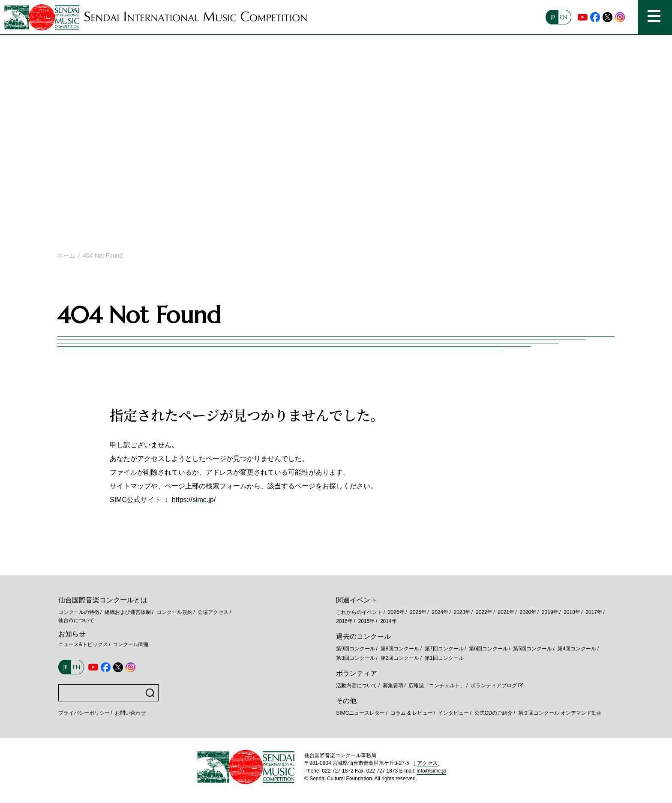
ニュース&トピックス (83, 644)
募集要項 (393, 686)
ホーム (66, 256)
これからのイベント (359, 612)
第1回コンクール (444, 658)
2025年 (418, 612)
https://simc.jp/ (194, 500)
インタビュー (453, 713)
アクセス (427, 763)
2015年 (367, 621)
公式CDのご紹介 (493, 713)
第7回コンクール (444, 649)
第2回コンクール (400, 658)
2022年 (484, 612)
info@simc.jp (431, 771)
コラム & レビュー (412, 713)
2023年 (462, 612)
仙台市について (76, 620)
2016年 (344, 621)
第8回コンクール (400, 649)
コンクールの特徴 (79, 612)
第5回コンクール (532, 649)
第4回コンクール (577, 649)
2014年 (388, 621)
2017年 (594, 612)
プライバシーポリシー (84, 713)
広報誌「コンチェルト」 (437, 686)
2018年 (572, 612)
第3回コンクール (355, 658)
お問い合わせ (130, 713)
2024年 (440, 612)
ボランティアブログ (494, 686)
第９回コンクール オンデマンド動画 (560, 713)
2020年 (528, 612)
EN (564, 17)
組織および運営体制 (128, 612)
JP (553, 17)
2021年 (506, 612)
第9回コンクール (355, 649)
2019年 (550, 612)
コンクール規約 (174, 612)
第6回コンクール (488, 649)
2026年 (396, 612)
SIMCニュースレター (360, 713)
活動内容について (357, 686)
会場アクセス (213, 612)
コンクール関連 (131, 644)
